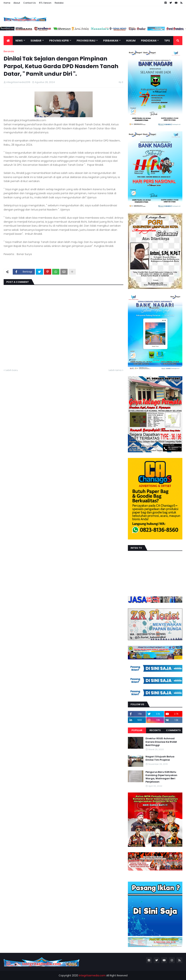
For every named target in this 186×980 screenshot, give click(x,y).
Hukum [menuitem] (131, 41)
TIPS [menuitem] (167, 41)
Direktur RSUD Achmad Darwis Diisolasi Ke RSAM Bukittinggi (161, 742)
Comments (173, 730)
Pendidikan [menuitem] (149, 41)
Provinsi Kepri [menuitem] (59, 41)
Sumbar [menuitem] (36, 41)
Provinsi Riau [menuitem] (86, 41)
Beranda (9, 51)
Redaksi (59, 3)
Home (7, 3)
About (17, 3)
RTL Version (45, 3)
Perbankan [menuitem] (111, 41)
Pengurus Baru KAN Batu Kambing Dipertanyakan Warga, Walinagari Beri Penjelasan (161, 777)
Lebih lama (115, 370)
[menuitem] (8, 41)
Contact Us (30, 3)
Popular (137, 730)
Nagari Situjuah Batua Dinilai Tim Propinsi (160, 758)
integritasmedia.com (92, 975)
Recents (155, 730)
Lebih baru (12, 370)
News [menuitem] (19, 41)
